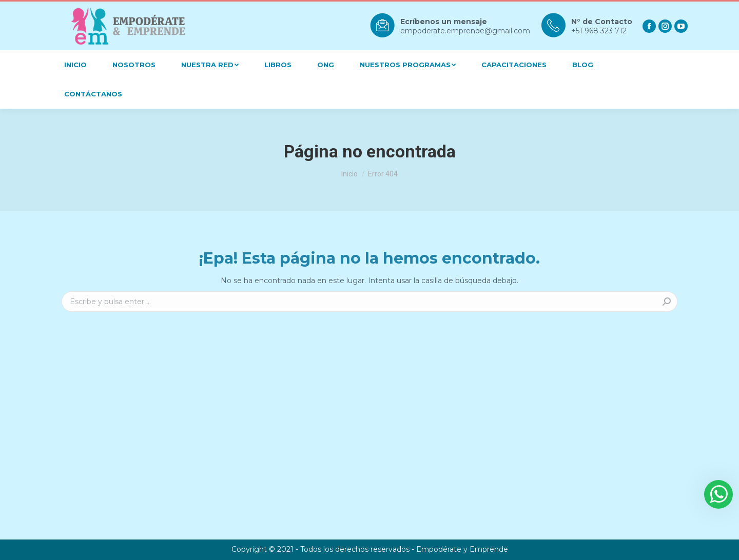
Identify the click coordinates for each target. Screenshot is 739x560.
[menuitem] (75, 65)
